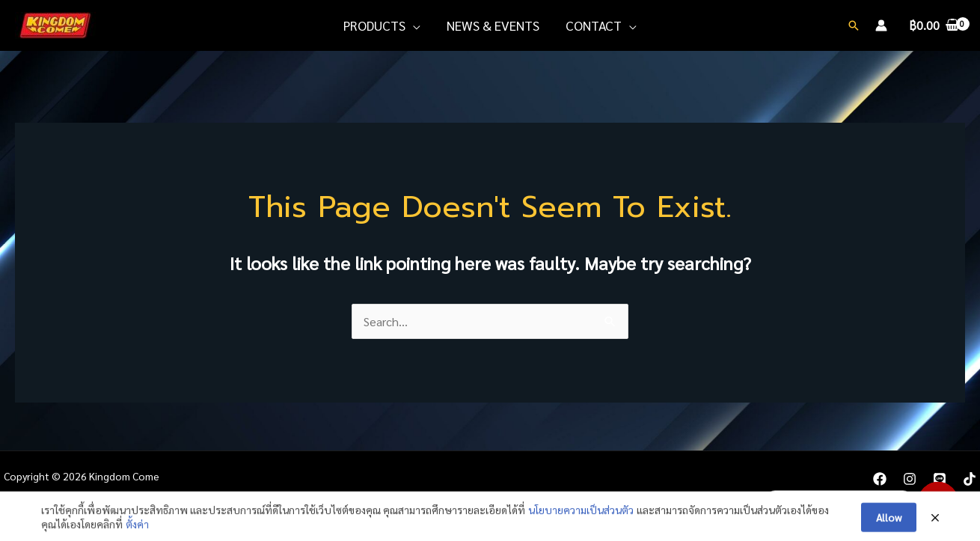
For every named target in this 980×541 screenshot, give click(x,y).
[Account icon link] (881, 25)
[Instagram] (910, 479)
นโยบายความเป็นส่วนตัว (581, 524)
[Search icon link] (854, 26)
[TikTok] (970, 479)
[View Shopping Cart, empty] (934, 25)
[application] (413, 25)
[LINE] (940, 479)
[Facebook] (880, 479)
